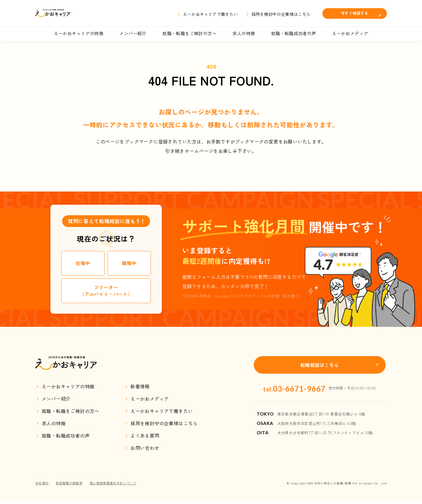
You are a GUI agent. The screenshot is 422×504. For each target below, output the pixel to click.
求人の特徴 (244, 33)
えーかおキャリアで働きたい (210, 14)
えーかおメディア (350, 33)
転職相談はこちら (320, 365)
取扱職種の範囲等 (71, 485)
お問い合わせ (145, 450)
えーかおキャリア (66, 13)
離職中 (129, 263)
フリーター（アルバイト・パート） (106, 291)
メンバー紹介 (133, 33)
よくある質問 (145, 438)
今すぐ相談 (355, 13)
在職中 (83, 263)
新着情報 (140, 388)
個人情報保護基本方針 (119, 485)
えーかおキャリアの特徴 (79, 33)
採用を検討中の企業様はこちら (281, 14)
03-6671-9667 (294, 388)
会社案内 (42, 485)
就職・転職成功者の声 (294, 33)
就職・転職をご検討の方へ (189, 33)
